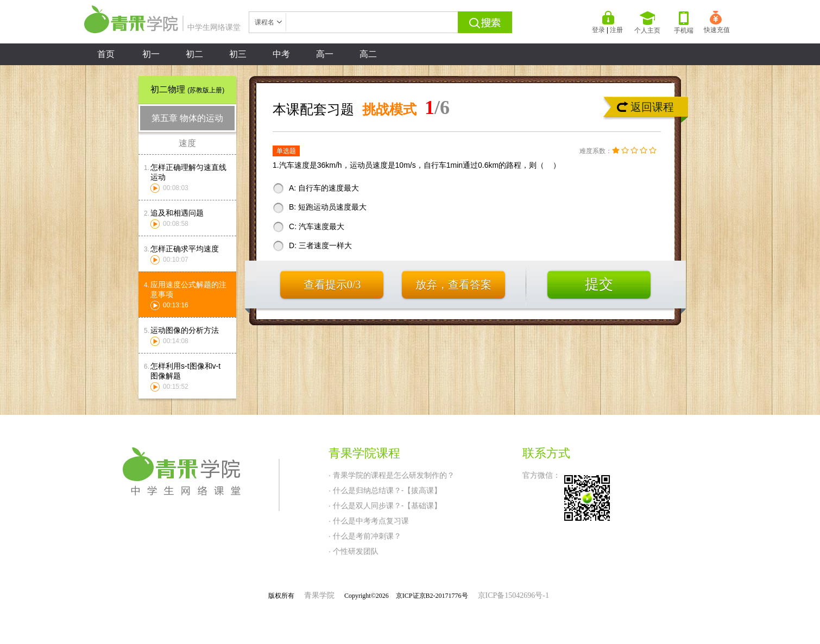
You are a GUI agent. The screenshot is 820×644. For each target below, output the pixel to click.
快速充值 (717, 22)
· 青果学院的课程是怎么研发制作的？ (392, 475)
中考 (281, 54)
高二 (368, 54)
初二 (194, 54)
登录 (598, 30)
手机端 (684, 23)
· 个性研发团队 (354, 551)
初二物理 (187, 89)
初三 (238, 54)
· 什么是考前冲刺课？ (365, 536)
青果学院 (319, 595)
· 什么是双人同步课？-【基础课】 (385, 506)
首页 (106, 54)
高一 (325, 54)
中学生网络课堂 (162, 27)
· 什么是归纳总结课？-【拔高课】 (385, 490)
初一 (151, 54)
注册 (616, 30)
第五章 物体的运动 (187, 118)
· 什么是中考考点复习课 (369, 521)
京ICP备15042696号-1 (513, 595)
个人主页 (647, 23)
